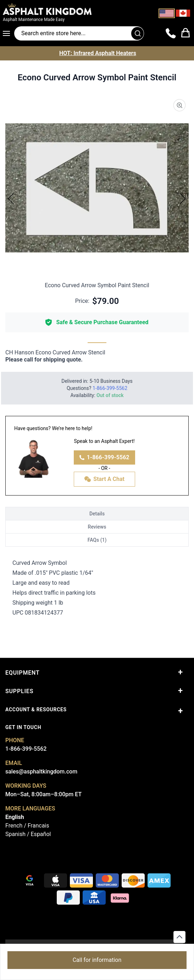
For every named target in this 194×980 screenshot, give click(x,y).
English (15, 817)
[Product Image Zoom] (179, 105)
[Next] (183, 198)
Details (97, 514)
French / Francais (27, 826)
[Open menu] (9, 33)
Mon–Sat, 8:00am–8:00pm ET (43, 794)
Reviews (97, 527)
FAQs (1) (97, 540)
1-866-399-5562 (104, 457)
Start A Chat (104, 479)
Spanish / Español (28, 834)
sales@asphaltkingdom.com (41, 772)
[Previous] (11, 198)
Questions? (97, 388)
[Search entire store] (79, 33)
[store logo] (66, 9)
